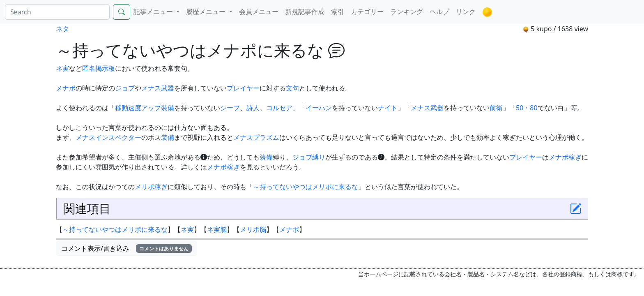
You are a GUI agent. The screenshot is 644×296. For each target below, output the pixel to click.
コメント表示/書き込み (126, 248)
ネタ (62, 29)
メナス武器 (158, 88)
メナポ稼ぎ (565, 157)
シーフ (230, 108)
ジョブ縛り (309, 157)
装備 (168, 137)
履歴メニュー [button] (207, 12)
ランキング (407, 12)
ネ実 (62, 68)
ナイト (388, 108)
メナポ (66, 88)
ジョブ (125, 88)
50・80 (527, 108)
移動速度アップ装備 (145, 108)
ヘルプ (439, 12)
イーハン (319, 108)
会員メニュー (259, 12)
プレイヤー (243, 88)
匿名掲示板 (99, 68)
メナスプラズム (256, 137)
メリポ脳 (253, 229)
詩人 (253, 108)
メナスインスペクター (108, 137)
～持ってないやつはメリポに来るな (306, 187)
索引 (338, 12)
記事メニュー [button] (154, 12)
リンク (466, 12)
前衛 (496, 108)
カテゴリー (367, 12)
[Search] (57, 12)
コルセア (279, 108)
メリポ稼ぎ (151, 187)
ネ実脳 (217, 229)
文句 (292, 88)
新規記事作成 (305, 12)
